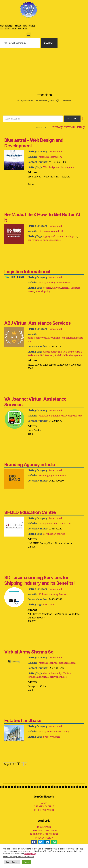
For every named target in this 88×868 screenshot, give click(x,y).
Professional (44, 95)
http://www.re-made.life (52, 231)
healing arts (73, 236)
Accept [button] (26, 862)
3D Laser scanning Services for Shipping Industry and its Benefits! (39, 587)
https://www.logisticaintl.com (55, 283)
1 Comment (66, 101)
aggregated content (54, 236)
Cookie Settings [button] (12, 862)
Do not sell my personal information (19, 857)
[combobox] (20, 43)
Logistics (77, 288)
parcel (31, 291)
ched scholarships (53, 680)
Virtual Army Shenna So (29, 659)
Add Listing (78, 127)
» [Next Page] (25, 771)
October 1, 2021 (46, 101)
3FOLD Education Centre (30, 519)
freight (67, 288)
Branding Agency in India (30, 472)
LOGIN (44, 810)
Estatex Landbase (23, 728)
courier (47, 288)
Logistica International (27, 271)
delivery (57, 288)
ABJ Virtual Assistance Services (37, 323)
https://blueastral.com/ (51, 157)
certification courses (55, 541)
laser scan (49, 612)
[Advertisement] (44, 68)
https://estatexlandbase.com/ (55, 739)
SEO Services (57, 355)
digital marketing (53, 352)
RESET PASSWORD (44, 817)
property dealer (52, 744)
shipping (47, 291)
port (38, 291)
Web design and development (60, 167)
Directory (40, 127)
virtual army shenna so (56, 684)
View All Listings (58, 127)
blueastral (28, 101)
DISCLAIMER (44, 834)
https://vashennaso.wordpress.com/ (59, 670)
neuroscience (35, 240)
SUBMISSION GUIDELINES (44, 841)
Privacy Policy (30, 854)
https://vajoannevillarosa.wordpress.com (51, 423)
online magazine (53, 240)
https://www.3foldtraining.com (56, 531)
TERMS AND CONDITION (44, 838)
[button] (29, 35)
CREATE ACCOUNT (44, 813)
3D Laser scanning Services (54, 601)
